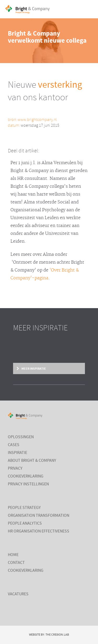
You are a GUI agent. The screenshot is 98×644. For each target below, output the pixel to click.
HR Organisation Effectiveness (39, 531)
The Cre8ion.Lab (57, 635)
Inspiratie (18, 453)
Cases (14, 445)
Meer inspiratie (33, 369)
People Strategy (24, 508)
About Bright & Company (32, 461)
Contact (16, 563)
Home (13, 555)
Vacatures (18, 594)
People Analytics (25, 524)
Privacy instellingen (28, 484)
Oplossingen (21, 437)
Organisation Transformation (39, 516)
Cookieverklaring (26, 476)
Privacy (15, 469)
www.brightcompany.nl (37, 120)
